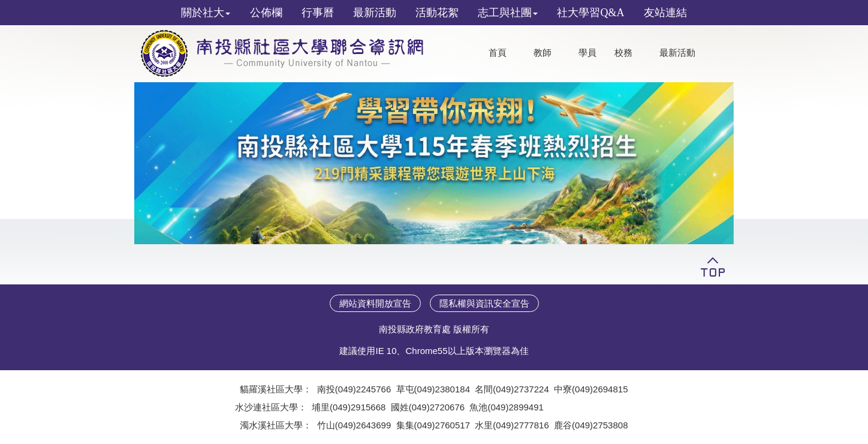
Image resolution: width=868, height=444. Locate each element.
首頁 (498, 53)
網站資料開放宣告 (375, 303)
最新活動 (677, 53)
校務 (623, 53)
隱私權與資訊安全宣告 (484, 303)
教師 (542, 53)
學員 (587, 53)
